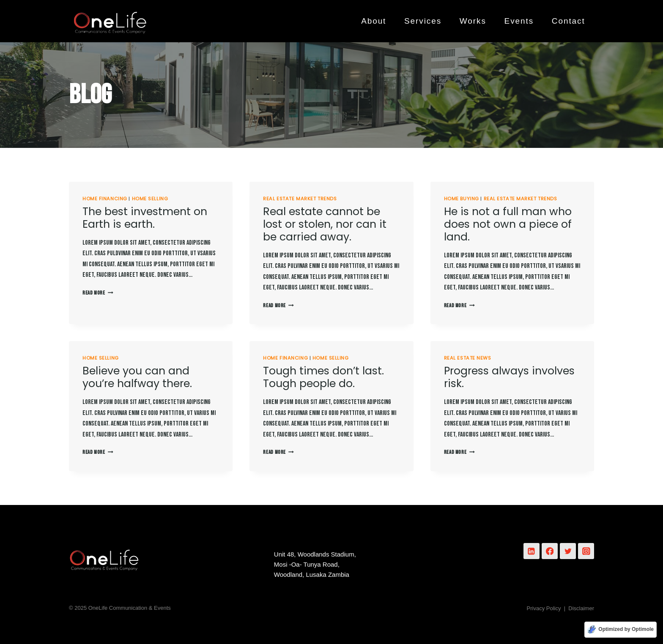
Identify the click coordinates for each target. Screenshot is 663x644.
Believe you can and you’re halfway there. (137, 377)
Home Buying (462, 199)
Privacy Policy (544, 608)
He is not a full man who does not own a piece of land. (508, 224)
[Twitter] (568, 551)
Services (423, 21)
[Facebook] (550, 551)
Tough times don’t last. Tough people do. (323, 377)
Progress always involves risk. (509, 377)
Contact (568, 21)
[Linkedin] (531, 551)
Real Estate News (468, 358)
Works (473, 21)
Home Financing (105, 199)
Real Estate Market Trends (300, 199)
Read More (98, 293)
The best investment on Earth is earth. (145, 218)
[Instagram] (586, 551)
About (374, 21)
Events (519, 21)
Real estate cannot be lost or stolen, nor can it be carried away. (325, 224)
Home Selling (150, 199)
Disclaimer (581, 608)
